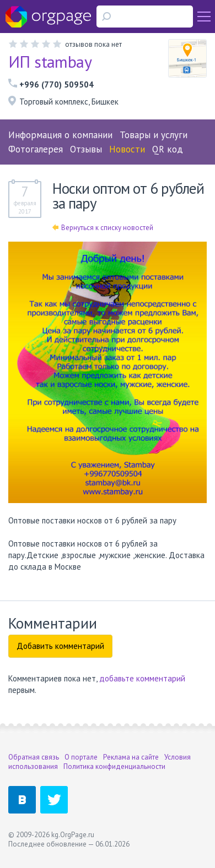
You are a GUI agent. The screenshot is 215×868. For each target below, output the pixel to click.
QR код (168, 149)
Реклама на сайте (131, 757)
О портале (81, 757)
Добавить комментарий (60, 646)
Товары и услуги (154, 135)
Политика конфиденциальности (114, 766)
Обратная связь (34, 757)
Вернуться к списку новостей (103, 228)
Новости (127, 149)
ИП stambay (50, 61)
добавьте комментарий (142, 678)
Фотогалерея (36, 149)
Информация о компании (60, 135)
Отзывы (86, 149)
